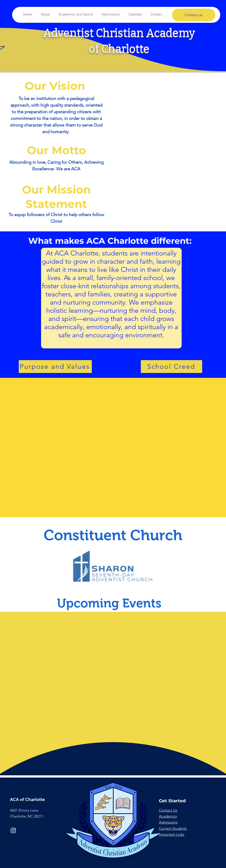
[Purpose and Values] (55, 367)
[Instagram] (13, 830)
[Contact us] (194, 15)
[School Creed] (171, 367)
